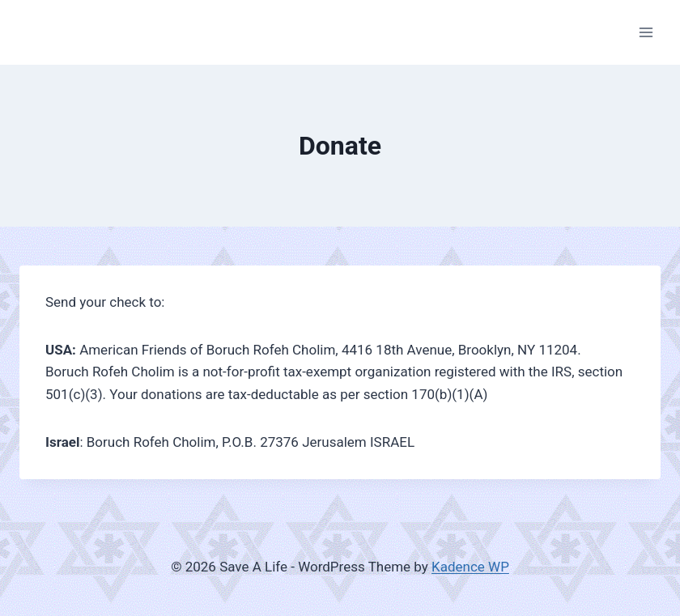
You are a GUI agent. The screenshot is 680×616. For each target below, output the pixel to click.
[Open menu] (646, 32)
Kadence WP (470, 567)
